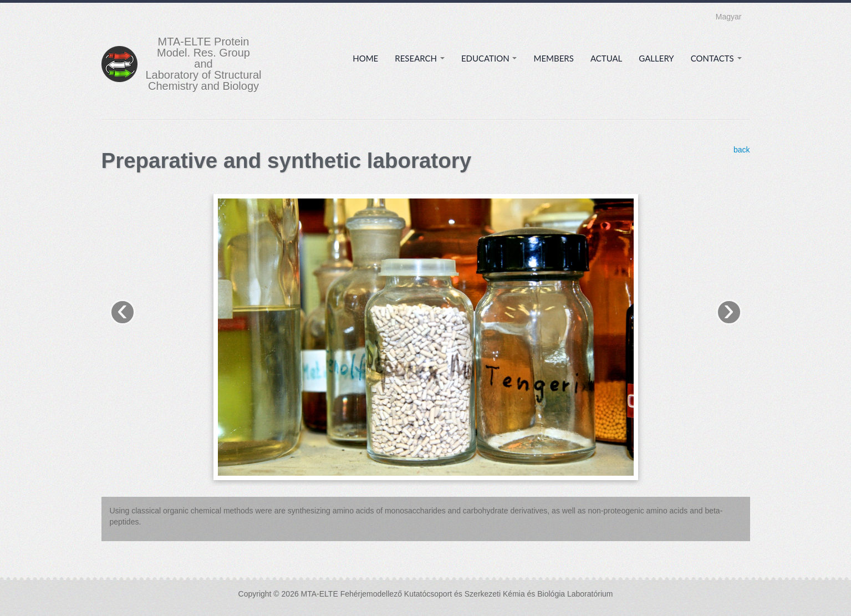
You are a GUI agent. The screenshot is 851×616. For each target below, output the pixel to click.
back (742, 150)
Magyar (729, 17)
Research (420, 58)
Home (365, 58)
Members (553, 58)
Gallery (656, 58)
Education (489, 58)
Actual (606, 58)
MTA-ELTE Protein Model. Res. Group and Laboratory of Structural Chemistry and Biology (204, 64)
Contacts (716, 58)
